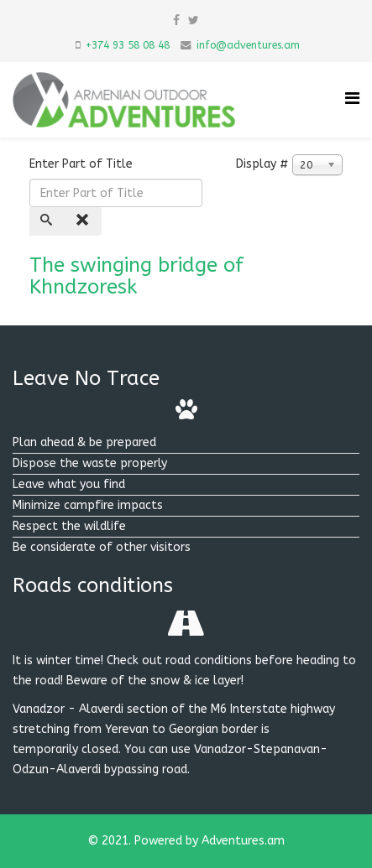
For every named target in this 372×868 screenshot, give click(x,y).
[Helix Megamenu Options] (352, 99)
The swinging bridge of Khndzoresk (136, 276)
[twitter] (194, 21)
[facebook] (176, 21)
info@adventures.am (248, 45)
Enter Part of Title (83, 164)
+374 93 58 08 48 (128, 45)
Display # (262, 164)
